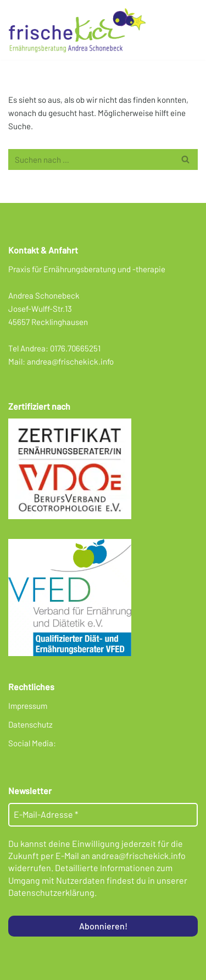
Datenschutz (30, 724)
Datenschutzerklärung (51, 892)
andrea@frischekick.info (70, 361)
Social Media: (32, 743)
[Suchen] (91, 159)
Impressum (28, 706)
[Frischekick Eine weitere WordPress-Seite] (80, 30)
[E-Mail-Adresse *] (103, 814)
